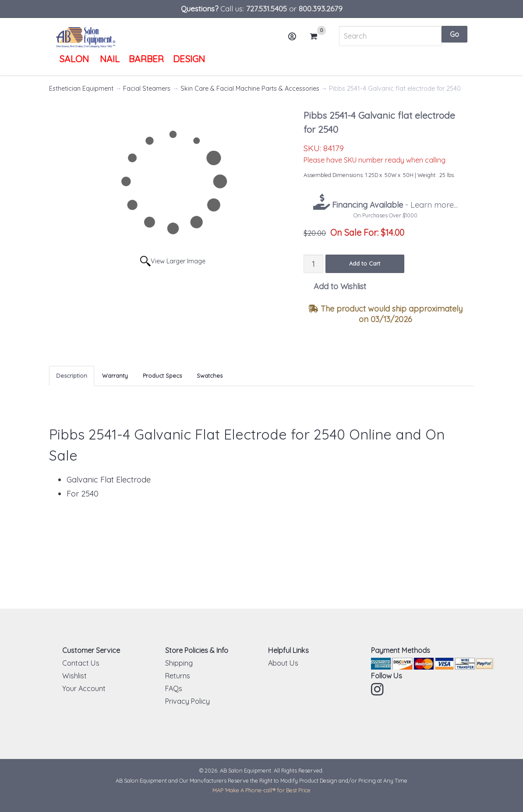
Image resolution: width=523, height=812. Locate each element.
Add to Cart (365, 263)
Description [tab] (72, 376)
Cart (317, 36)
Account (295, 40)
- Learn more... (394, 205)
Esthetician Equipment (81, 89)
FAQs (174, 688)
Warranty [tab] (115, 376)
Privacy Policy (187, 701)
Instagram (378, 689)
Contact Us (81, 663)
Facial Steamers (147, 89)
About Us (283, 663)
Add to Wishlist (340, 286)
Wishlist (74, 676)
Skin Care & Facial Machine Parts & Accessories (250, 89)
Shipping (179, 663)
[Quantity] (313, 264)
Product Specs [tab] (162, 376)
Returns (178, 676)
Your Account (84, 688)
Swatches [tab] (210, 376)
